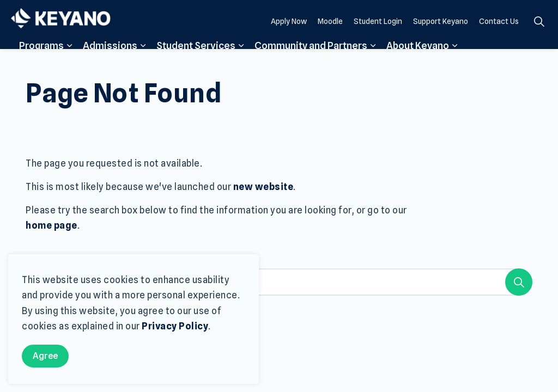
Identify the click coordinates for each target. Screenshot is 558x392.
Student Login (378, 36)
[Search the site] (279, 282)
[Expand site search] (539, 37)
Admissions (110, 61)
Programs (41, 61)
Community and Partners (311, 61)
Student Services (196, 61)
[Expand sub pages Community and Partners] (373, 61)
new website (263, 187)
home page (51, 225)
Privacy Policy (175, 326)
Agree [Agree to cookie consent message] (45, 356)
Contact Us (499, 36)
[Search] (519, 282)
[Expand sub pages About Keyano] (454, 61)
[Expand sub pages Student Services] (241, 61)
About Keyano (418, 61)
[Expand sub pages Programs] (69, 61)
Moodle (330, 36)
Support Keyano (441, 36)
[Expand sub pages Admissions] (143, 61)
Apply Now (289, 36)
